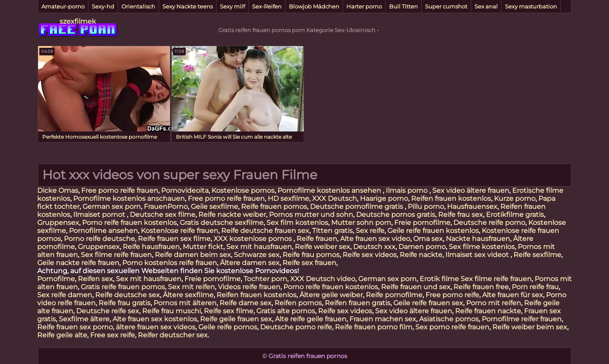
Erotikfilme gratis (515, 215)
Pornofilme (56, 279)
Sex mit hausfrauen (259, 247)
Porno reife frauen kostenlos (129, 223)
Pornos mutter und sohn (311, 215)
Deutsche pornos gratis (396, 215)
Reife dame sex (246, 303)
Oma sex (428, 239)
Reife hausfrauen (151, 247)
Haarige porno (384, 198)
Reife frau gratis (125, 303)
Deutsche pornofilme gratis (357, 207)
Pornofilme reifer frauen (522, 319)
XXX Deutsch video (323, 279)
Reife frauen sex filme (174, 239)
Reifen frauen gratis (358, 303)
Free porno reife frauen (120, 190)
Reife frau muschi (171, 311)
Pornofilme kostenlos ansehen (330, 190)
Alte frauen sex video (375, 239)
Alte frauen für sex (513, 295)
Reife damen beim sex (193, 255)
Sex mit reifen (191, 287)
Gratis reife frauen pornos (123, 287)
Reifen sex (95, 279)
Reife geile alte (62, 335)
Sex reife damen (65, 295)
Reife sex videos (370, 255)
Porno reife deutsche (99, 239)
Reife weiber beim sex (530, 327)
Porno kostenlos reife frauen (170, 263)
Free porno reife (452, 295)
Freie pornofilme (422, 223)
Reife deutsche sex (128, 295)
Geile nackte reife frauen (78, 263)
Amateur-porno (63, 6)
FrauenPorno (166, 207)
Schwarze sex (257, 255)
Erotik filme (439, 279)
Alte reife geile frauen (311, 319)
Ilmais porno (407, 190)
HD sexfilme (288, 198)
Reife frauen (317, 239)
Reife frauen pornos (274, 207)
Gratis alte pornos (286, 311)
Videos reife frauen (249, 287)
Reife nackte (421, 255)
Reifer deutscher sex (173, 335)
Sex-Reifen (267, 6)
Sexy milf (232, 6)
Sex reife (370, 231)
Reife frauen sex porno (75, 327)
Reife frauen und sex (416, 287)
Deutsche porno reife (296, 327)
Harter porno (364, 6)
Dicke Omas (58, 190)
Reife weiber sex (322, 247)
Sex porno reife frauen (452, 327)
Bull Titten (403, 6)
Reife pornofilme (394, 295)
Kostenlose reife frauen (180, 231)
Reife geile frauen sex (236, 319)
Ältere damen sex (250, 263)
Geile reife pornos (228, 327)
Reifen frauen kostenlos (451, 198)
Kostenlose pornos (243, 190)
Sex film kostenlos (297, 223)
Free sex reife (112, 335)
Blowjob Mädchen (314, 6)
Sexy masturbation (531, 6)
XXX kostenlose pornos (254, 239)
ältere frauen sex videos (156, 327)
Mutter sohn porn (361, 223)
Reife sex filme (229, 311)
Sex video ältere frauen (471, 190)
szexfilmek (78, 21)
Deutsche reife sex (108, 311)
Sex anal (486, 6)
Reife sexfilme (537, 255)
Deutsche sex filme (163, 215)
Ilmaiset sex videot (478, 255)
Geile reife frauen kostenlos (433, 231)
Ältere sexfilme (188, 295)
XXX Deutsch (335, 198)
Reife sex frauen (309, 263)
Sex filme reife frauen (116, 255)
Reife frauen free (481, 287)
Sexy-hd (103, 6)
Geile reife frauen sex (428, 303)
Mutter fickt (203, 247)
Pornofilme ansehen (103, 231)
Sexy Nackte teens (188, 6)
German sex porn (112, 207)
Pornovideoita (185, 190)
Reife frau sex (461, 215)
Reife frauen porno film (374, 327)
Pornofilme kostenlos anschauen (129, 198)
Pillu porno (426, 207)
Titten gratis (332, 231)
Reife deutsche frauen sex (265, 231)
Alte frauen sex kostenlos (155, 319)
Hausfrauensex (472, 207)
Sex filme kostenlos (482, 247)
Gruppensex (58, 223)
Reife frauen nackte (488, 311)
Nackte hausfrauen (478, 239)
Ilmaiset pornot (100, 215)
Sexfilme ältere (84, 319)
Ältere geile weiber (331, 295)
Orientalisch (138, 6)
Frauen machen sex (383, 319)
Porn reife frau (535, 287)
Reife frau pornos (311, 255)
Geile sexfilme (214, 207)
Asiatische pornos (449, 319)
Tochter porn (265, 279)
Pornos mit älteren (185, 303)
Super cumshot (446, 6)
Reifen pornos (298, 303)
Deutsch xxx (374, 247)
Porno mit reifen (494, 303)
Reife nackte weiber (232, 215)
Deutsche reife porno (489, 223)
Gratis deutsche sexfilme (222, 223)
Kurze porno (515, 198)
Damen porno (422, 247)
